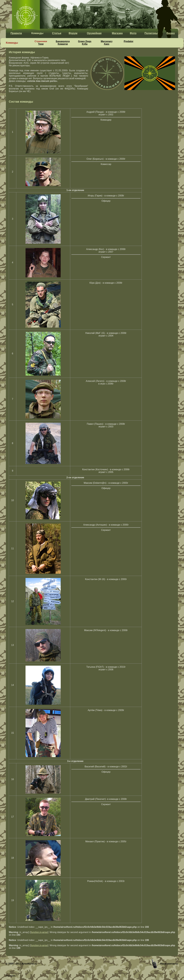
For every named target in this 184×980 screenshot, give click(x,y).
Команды (37, 33)
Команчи (63, 44)
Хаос (107, 44)
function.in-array (39, 932)
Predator (129, 41)
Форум (73, 33)
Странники (41, 41)
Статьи (57, 33)
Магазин (117, 33)
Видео (171, 33)
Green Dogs (85, 41)
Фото (133, 33)
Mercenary (107, 41)
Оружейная (94, 33)
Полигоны (151, 33)
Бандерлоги (63, 41)
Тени (41, 44)
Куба (85, 44)
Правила (16, 33)
